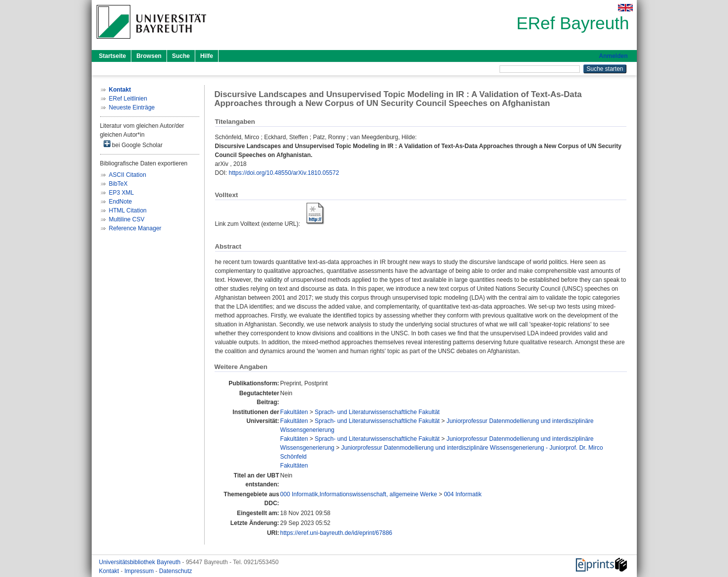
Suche (181, 56)
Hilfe (207, 56)
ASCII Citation (128, 175)
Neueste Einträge (132, 107)
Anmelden (613, 56)
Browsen (149, 56)
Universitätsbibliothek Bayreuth (141, 562)
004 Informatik (463, 494)
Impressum (140, 571)
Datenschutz (176, 571)
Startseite (113, 56)
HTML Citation (128, 210)
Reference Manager (135, 228)
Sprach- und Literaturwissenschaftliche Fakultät (377, 412)
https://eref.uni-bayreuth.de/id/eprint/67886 (336, 533)
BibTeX (118, 184)
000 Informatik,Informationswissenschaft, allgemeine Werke (359, 494)
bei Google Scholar (133, 144)
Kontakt (110, 571)
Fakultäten (294, 412)
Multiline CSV (127, 219)
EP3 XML (122, 193)
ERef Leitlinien (128, 99)
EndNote (121, 202)
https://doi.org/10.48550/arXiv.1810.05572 (284, 173)
